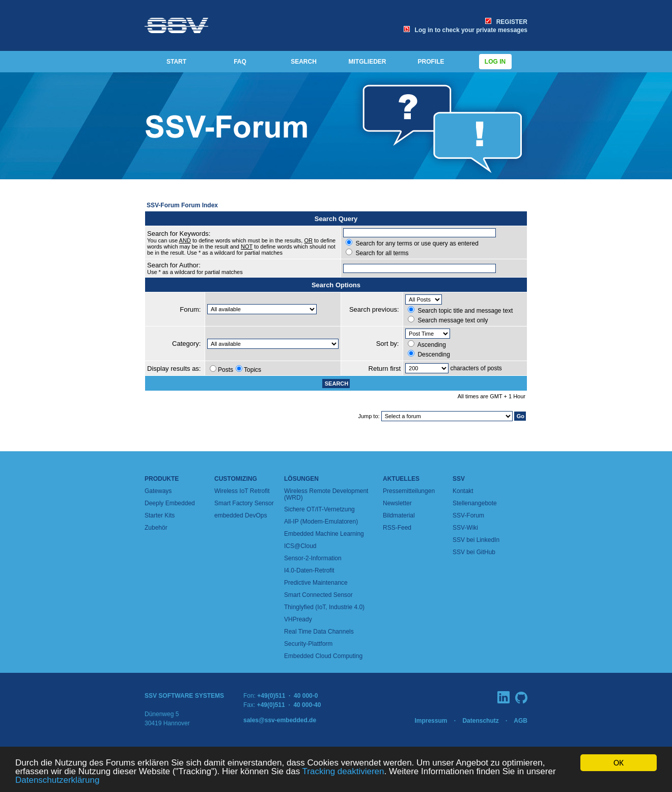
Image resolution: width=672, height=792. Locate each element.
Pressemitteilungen (409, 491)
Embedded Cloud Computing (323, 656)
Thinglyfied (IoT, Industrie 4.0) (324, 607)
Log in (495, 62)
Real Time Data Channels (319, 632)
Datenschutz (480, 721)
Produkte (162, 479)
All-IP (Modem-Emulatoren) (321, 522)
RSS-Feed (397, 528)
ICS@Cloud (300, 546)
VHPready (298, 619)
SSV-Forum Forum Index (182, 205)
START (176, 62)
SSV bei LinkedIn (476, 540)
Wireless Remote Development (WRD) (326, 494)
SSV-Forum (468, 515)
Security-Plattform (308, 644)
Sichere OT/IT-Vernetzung (319, 509)
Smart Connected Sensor (318, 595)
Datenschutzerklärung (57, 781)
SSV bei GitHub (474, 552)
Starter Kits (160, 515)
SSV (459, 479)
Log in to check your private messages (466, 30)
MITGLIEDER (368, 62)
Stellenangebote (475, 503)
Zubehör (156, 528)
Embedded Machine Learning (324, 534)
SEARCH (304, 62)
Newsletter (397, 503)
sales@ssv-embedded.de (280, 720)
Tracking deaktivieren (343, 772)
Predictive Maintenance (316, 583)
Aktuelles (401, 479)
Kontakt (463, 491)
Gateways (158, 491)
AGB (521, 721)
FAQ (240, 62)
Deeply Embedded (170, 503)
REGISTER (506, 22)
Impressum (431, 721)
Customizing (236, 479)
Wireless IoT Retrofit (242, 491)
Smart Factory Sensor (244, 503)
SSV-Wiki (465, 528)
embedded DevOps (241, 515)
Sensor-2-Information (313, 558)
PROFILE (431, 62)
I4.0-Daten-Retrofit (309, 570)
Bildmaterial (399, 515)
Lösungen (301, 479)
